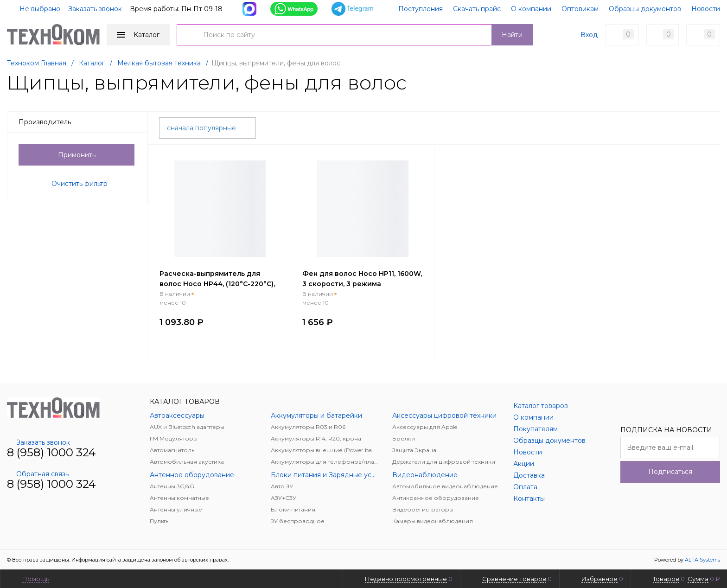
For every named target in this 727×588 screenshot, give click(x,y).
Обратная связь (38, 474)
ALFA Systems (702, 560)
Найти (512, 35)
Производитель (80, 122)
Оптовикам (580, 9)
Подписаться (670, 472)
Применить (77, 155)
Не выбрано (34, 9)
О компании (531, 9)
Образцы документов (645, 9)
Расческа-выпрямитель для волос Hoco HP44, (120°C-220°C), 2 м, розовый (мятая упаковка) (217, 284)
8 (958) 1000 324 (51, 452)
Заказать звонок (95, 9)
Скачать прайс (477, 9)
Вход (589, 35)
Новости (706, 9)
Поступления (421, 9)
